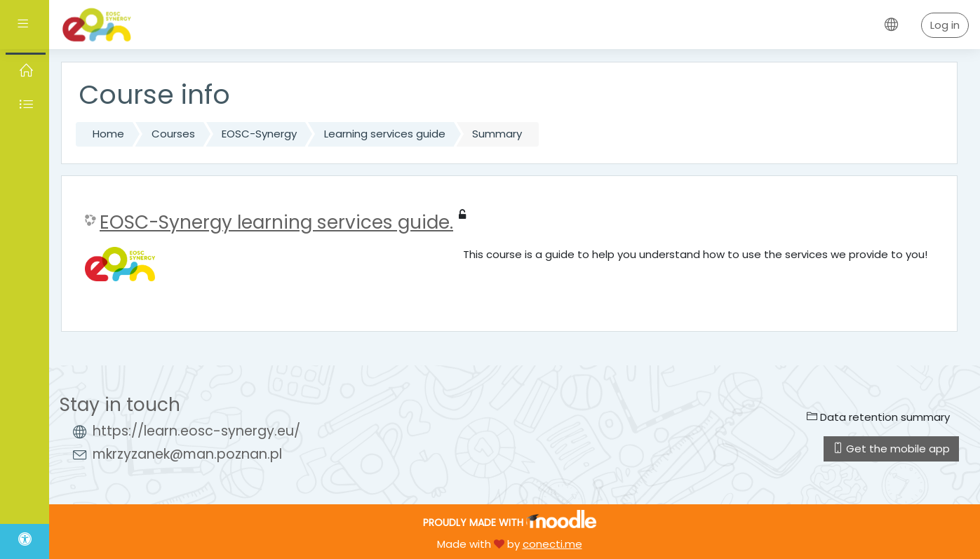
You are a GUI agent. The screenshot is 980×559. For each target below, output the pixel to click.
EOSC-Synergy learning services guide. (276, 222)
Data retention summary (878, 417)
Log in (945, 25)
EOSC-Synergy (259, 134)
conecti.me (552, 544)
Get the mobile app (891, 449)
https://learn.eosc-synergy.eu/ (196, 431)
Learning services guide (385, 134)
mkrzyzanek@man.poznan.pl (187, 454)
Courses (173, 134)
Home (108, 134)
